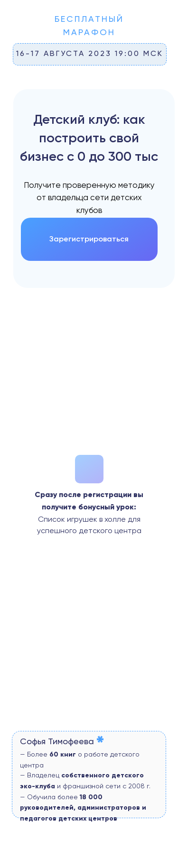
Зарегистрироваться (89, 239)
